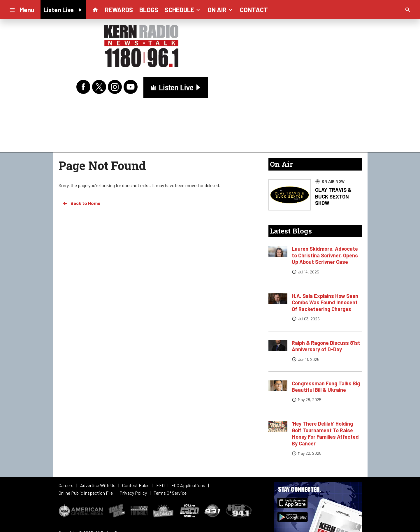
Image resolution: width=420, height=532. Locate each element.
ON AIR (220, 9)
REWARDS (119, 10)
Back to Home (81, 203)
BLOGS (149, 10)
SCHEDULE (183, 9)
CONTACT (254, 10)
